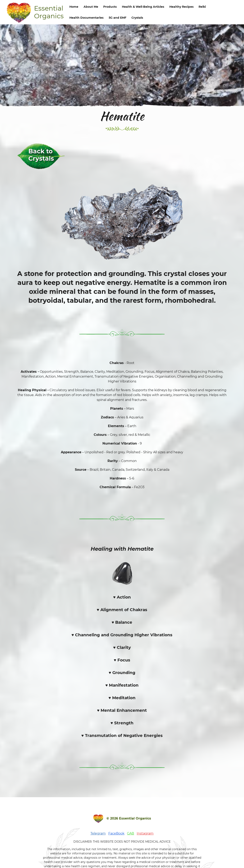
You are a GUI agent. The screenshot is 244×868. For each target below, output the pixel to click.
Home (74, 7)
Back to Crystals (41, 155)
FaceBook (116, 833)
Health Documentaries (86, 18)
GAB (131, 833)
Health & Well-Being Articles (143, 7)
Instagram (145, 833)
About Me (91, 7)
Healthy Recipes (181, 7)
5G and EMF (118, 18)
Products (110, 7)
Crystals (137, 18)
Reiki (202, 7)
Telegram (98, 833)
